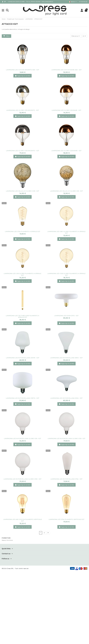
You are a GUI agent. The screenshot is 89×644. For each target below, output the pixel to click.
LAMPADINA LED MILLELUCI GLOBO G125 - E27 (23, 191)
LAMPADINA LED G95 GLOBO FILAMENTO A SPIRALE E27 (23, 274)
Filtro (6, 36)
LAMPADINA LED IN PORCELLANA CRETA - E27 (23, 398)
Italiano (73, 2)
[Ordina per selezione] (76, 36)
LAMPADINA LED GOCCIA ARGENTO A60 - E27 (23, 70)
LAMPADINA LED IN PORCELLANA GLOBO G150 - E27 (23, 479)
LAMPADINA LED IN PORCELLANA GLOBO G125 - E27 (66, 438)
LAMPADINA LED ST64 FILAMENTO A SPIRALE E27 (23, 231)
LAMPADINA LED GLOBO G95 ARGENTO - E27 (23, 110)
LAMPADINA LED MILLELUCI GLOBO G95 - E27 (66, 191)
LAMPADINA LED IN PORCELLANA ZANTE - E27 (23, 358)
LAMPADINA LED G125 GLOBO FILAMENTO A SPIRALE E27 (66, 274)
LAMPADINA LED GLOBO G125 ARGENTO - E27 (23, 151)
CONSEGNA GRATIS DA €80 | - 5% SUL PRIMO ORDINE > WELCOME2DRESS (31, 2)
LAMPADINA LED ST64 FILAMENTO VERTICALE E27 (66, 519)
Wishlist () (83, 2)
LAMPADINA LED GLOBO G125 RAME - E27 (66, 151)
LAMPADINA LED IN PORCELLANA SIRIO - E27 (66, 358)
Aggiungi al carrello (23, 76)
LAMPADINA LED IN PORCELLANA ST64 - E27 (66, 479)
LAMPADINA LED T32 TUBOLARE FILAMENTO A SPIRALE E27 (23, 316)
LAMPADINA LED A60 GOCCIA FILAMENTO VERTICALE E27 (23, 520)
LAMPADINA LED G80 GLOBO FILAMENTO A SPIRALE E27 (66, 232)
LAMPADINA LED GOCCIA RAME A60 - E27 (66, 70)
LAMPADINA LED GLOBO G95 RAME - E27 (66, 110)
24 (84, 36)
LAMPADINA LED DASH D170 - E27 (66, 316)
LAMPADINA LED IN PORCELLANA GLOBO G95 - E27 (23, 438)
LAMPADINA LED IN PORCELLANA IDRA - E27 (66, 398)
